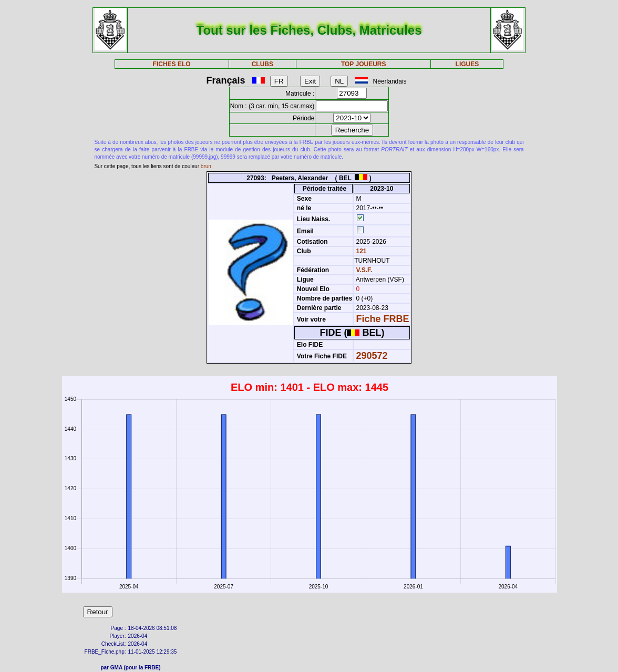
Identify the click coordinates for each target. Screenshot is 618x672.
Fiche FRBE (383, 319)
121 (360, 251)
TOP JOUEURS (364, 64)
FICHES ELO (172, 64)
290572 (372, 356)
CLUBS (262, 64)
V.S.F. (364, 270)
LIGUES (467, 64)
